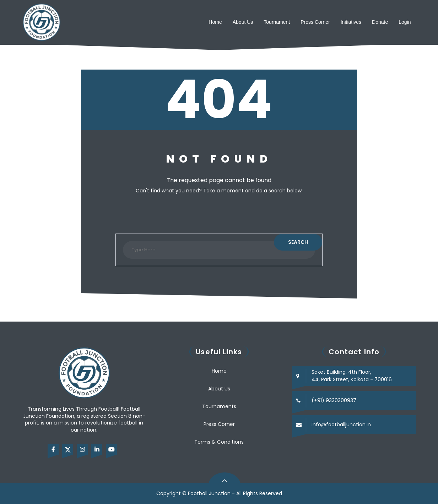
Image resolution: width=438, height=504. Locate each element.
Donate (380, 22)
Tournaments (219, 406)
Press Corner (315, 22)
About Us (243, 22)
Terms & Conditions (219, 442)
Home (215, 22)
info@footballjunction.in (341, 424)
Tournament (277, 22)
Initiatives (351, 22)
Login (405, 22)
